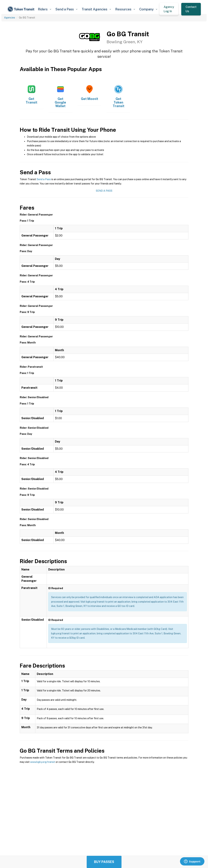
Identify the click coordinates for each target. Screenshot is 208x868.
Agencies (10, 18)
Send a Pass (44, 179)
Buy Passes (104, 862)
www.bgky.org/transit (43, 762)
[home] (21, 9)
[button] (45, 9)
